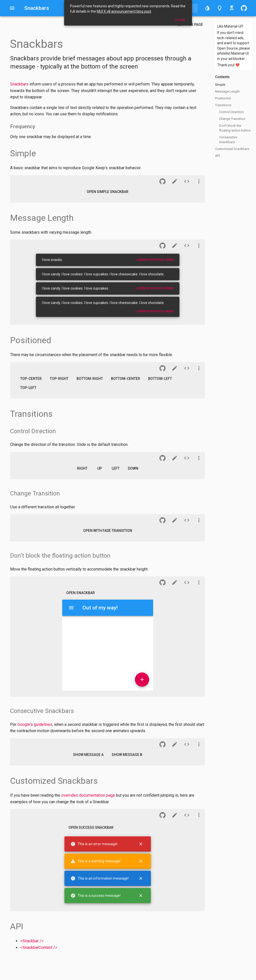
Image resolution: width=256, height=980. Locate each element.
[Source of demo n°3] (187, 246)
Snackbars (19, 84)
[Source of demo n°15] (187, 815)
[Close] (141, 844)
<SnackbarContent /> (39, 948)
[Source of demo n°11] (187, 582)
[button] (207, 8)
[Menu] (71, 608)
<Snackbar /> (32, 941)
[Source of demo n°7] (187, 458)
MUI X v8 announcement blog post (124, 11)
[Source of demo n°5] (187, 368)
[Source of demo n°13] (187, 744)
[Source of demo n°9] (187, 520)
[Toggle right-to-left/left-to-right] (232, 8)
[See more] (199, 181)
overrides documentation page (88, 795)
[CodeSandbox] (175, 181)
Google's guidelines (35, 724)
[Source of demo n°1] (187, 181)
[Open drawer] (12, 8)
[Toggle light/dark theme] (220, 8)
